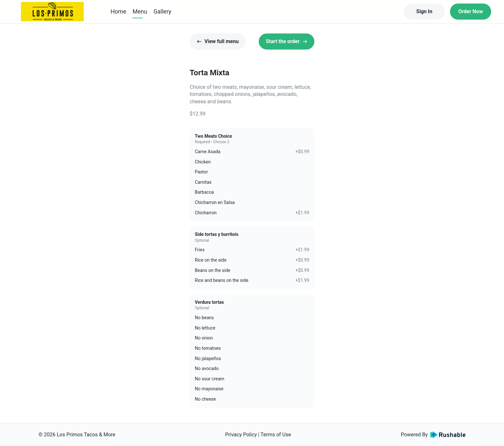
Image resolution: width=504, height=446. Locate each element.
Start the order (287, 41)
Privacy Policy (241, 435)
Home (118, 11)
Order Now (471, 11)
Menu (140, 11)
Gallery (162, 11)
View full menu (218, 41)
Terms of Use (276, 435)
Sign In (424, 11)
